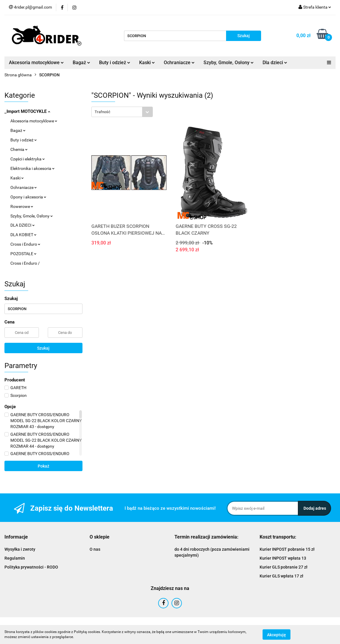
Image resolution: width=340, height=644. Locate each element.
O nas (95, 549)
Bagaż (81, 63)
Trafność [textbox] (103, 112)
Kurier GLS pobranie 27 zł (283, 567)
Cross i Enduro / (25, 263)
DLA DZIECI (23, 225)
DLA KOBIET (23, 235)
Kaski (147, 63)
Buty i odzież (115, 63)
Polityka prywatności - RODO (31, 567)
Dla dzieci (275, 63)
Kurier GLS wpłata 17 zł (281, 576)
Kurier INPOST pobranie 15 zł (287, 549)
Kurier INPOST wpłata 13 (283, 558)
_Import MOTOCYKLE (27, 111)
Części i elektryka (28, 159)
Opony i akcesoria (28, 197)
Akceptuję (277, 634)
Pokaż (43, 466)
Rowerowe (22, 206)
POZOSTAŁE (23, 254)
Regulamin (15, 558)
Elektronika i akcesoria (32, 168)
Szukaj (43, 348)
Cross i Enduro (25, 244)
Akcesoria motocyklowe (36, 63)
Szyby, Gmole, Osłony (229, 63)
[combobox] (122, 112)
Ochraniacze (179, 63)
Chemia (19, 149)
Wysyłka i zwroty (20, 549)
